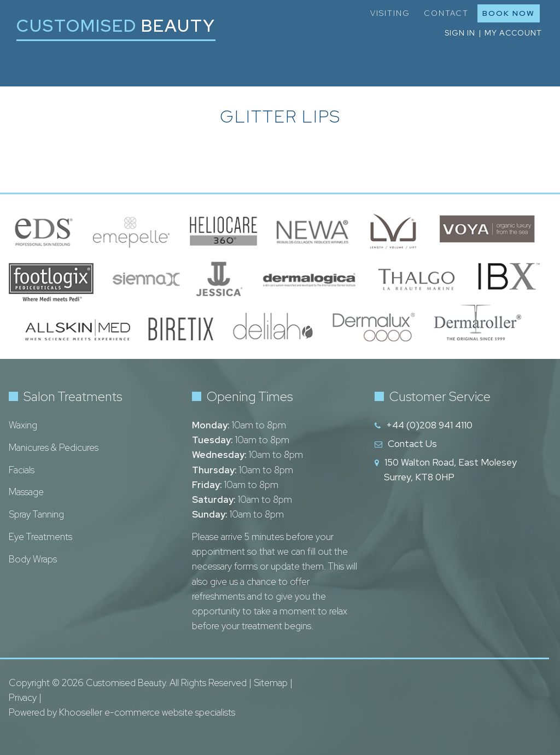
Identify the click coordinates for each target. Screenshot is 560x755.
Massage (26, 492)
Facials (22, 470)
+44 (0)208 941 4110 (429, 425)
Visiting (390, 13)
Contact (446, 13)
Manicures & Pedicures (54, 448)
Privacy (23, 698)
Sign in (460, 33)
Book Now (509, 13)
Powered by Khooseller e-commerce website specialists (122, 712)
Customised (116, 25)
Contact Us (412, 444)
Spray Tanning (36, 514)
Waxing (23, 425)
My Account (513, 33)
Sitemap (271, 683)
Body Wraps (33, 559)
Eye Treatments (40, 537)
